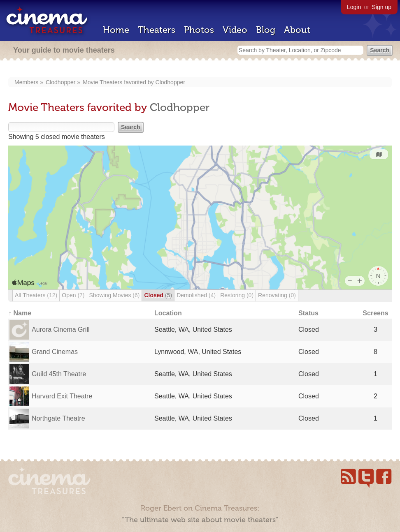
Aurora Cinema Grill (60, 330)
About (297, 30)
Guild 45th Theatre (59, 374)
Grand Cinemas (55, 352)
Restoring (237, 295)
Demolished (196, 295)
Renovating (277, 295)
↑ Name (20, 313)
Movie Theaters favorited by (119, 82)
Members (26, 82)
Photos (199, 30)
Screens (375, 313)
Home (116, 30)
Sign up (382, 7)
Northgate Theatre (58, 418)
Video (235, 30)
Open (73, 295)
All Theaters (36, 295)
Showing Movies (115, 295)
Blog (266, 30)
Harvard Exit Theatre (62, 396)
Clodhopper (60, 82)
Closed (158, 295)
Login (354, 7)
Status (308, 313)
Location (168, 313)
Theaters (157, 30)
